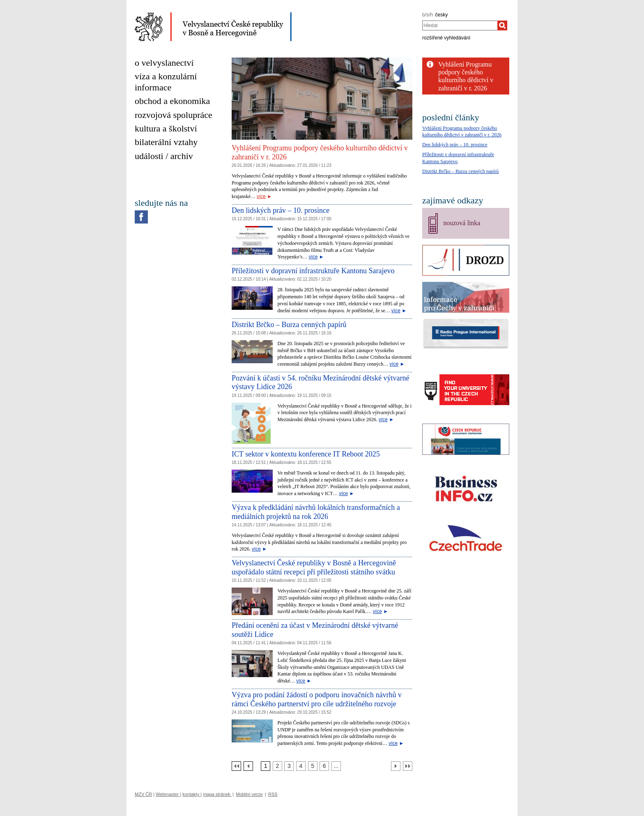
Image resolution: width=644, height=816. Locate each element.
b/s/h (428, 15)
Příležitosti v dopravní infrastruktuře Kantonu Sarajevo (313, 271)
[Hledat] (502, 25)
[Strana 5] (313, 766)
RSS (273, 794)
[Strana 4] (301, 766)
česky (442, 15)
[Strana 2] (277, 766)
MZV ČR (143, 794)
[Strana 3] (289, 766)
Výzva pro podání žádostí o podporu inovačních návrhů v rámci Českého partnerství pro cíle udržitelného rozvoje (317, 699)
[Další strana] (396, 766)
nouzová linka (462, 223)
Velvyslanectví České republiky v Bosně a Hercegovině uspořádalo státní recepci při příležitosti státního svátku (314, 567)
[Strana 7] (336, 766)
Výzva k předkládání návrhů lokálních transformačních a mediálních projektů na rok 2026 (316, 512)
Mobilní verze (249, 794)
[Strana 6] (324, 766)
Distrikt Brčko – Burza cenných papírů (289, 325)
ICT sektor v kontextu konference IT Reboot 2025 (306, 454)
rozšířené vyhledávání (446, 38)
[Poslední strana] (408, 766)
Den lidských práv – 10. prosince (281, 210)
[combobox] (460, 25)
